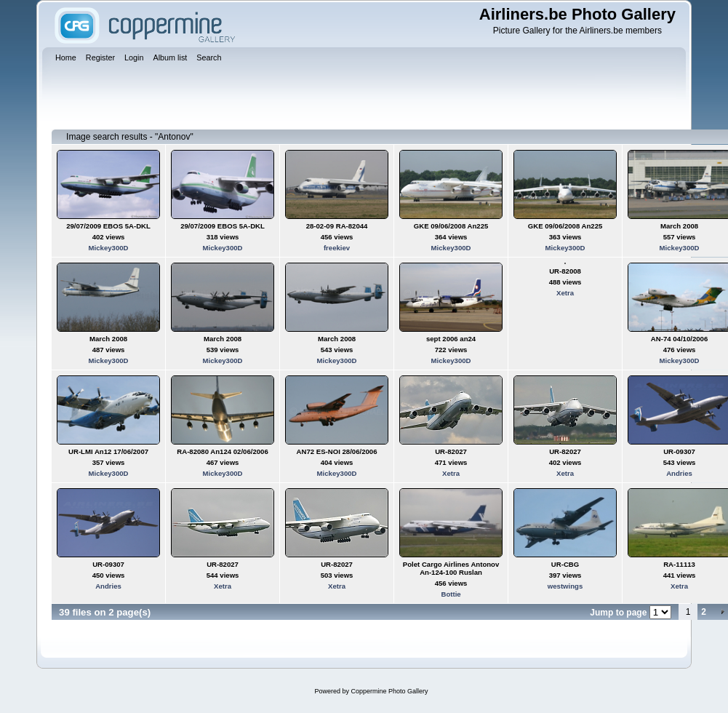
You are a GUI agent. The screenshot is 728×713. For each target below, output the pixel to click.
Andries (679, 473)
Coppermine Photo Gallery (389, 691)
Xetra (565, 293)
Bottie (451, 594)
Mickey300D (109, 248)
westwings (565, 586)
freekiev (337, 248)
